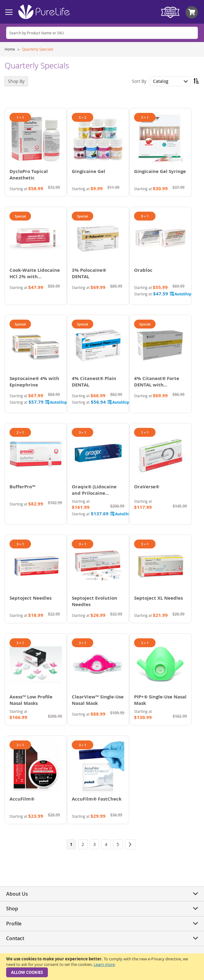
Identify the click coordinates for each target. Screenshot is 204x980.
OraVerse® (147, 487)
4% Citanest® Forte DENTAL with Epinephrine (157, 385)
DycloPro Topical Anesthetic (29, 175)
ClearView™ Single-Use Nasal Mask (98, 700)
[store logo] (44, 12)
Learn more (104, 964)
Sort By (139, 81)
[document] (102, 967)
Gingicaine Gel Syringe (160, 171)
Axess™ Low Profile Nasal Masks (31, 700)
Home (10, 49)
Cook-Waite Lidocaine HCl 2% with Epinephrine (35, 277)
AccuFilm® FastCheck (97, 799)
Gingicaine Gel (89, 171)
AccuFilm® (22, 799)
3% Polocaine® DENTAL (89, 273)
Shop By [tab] (16, 81)
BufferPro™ (22, 487)
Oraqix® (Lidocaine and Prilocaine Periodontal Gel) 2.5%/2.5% (94, 496)
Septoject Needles (31, 598)
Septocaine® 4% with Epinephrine (34, 382)
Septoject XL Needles (158, 598)
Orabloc (143, 270)
